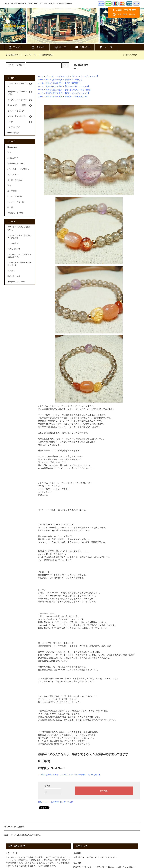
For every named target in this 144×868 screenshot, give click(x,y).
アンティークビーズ (16, 202)
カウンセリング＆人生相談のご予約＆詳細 (19, 237)
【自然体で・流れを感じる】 (76, 97)
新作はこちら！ (14, 55)
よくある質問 (13, 244)
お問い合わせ (83, 47)
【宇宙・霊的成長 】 (73, 83)
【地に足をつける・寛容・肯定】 (78, 90)
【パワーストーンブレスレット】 (85, 76)
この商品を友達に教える (48, 775)
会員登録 (38, 47)
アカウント (16, 47)
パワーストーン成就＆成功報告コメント (19, 264)
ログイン (61, 47)
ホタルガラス (13, 158)
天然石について (14, 249)
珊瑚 (9, 185)
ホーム (41, 76)
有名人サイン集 (14, 276)
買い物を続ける (94, 775)
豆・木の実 (12, 191)
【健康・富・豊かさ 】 (74, 80)
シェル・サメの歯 (15, 196)
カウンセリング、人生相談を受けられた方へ (19, 256)
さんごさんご (13, 174)
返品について (44, 802)
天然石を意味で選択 (54, 80)
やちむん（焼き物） (16, 213)
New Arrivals (12, 147)
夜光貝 (10, 207)
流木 (9, 153)
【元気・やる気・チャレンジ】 (77, 86)
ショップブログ (130, 55)
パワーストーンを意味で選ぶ (39, 55)
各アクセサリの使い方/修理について (20, 228)
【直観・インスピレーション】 (77, 93)
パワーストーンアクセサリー (19, 169)
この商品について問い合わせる (73, 775)
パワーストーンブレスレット (58, 76)
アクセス (11, 271)
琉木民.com (15, 26)
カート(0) (106, 47)
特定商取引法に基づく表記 (62, 802)
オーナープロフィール (17, 282)
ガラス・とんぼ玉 (15, 180)
